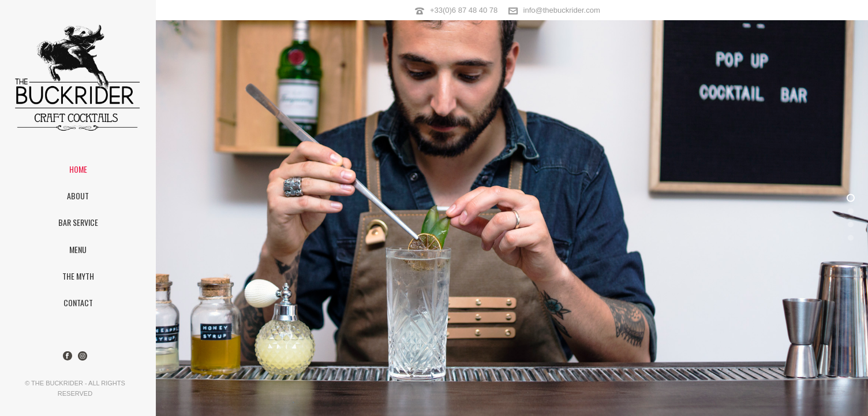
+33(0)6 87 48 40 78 (464, 10)
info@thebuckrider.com (562, 10)
